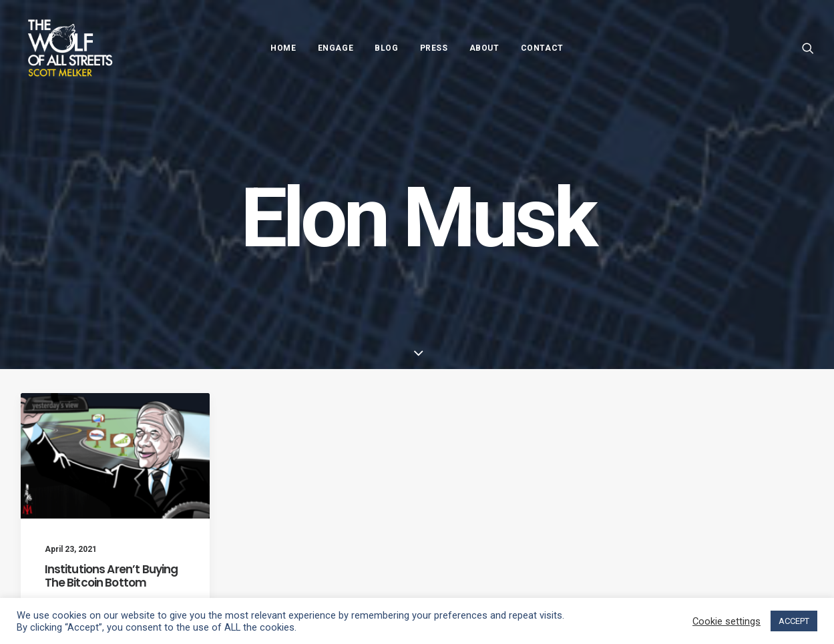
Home (283, 48)
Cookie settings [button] (726, 621)
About (484, 48)
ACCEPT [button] (794, 621)
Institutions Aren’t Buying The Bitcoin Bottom (112, 576)
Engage (336, 48)
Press (434, 48)
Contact (542, 48)
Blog (386, 48)
